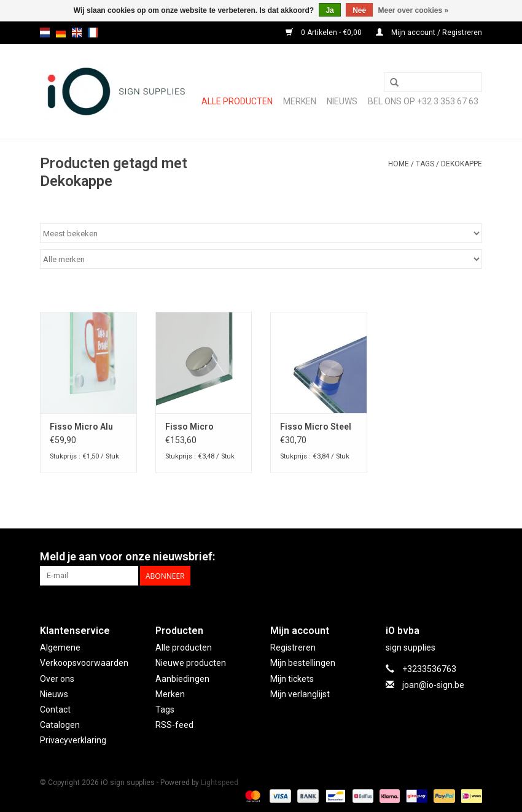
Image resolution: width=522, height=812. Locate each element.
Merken (300, 101)
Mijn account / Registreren (429, 33)
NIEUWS (342, 101)
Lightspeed (220, 783)
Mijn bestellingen (303, 663)
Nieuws (54, 694)
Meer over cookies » (414, 10)
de (61, 33)
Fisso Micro (189, 427)
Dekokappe (462, 164)
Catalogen (60, 725)
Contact (55, 710)
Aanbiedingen (182, 679)
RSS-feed (174, 725)
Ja (329, 10)
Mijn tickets (292, 679)
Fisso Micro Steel (316, 427)
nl (45, 33)
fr (93, 33)
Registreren (293, 648)
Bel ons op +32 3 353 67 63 (423, 101)
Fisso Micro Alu (81, 427)
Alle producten (237, 101)
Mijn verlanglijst (300, 694)
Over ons (57, 679)
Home (399, 164)
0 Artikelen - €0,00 (325, 33)
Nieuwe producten (191, 663)
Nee (359, 10)
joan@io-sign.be (433, 685)
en (77, 33)
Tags (425, 164)
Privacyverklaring (73, 740)
